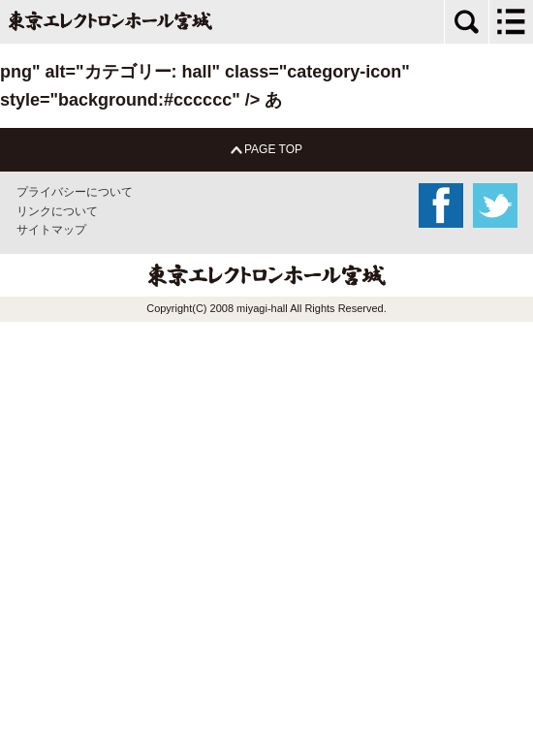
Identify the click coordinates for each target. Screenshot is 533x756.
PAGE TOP (266, 149)
